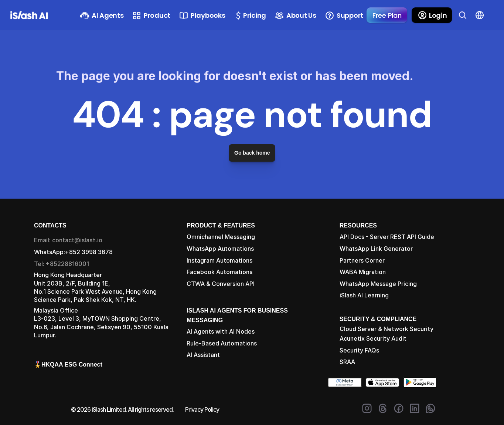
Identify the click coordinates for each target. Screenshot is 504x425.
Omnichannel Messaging (221, 237)
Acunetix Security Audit (373, 338)
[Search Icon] (463, 15)
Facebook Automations (219, 272)
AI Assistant (203, 355)
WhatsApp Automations (220, 249)
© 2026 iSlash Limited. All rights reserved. (122, 409)
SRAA (347, 362)
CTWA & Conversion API (221, 284)
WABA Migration (363, 272)
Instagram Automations (219, 260)
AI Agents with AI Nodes (221, 331)
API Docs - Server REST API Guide (387, 237)
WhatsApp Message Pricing (378, 284)
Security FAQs (359, 350)
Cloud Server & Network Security (386, 329)
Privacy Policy (202, 409)
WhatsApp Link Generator (376, 249)
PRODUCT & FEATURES (221, 225)
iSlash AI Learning (364, 295)
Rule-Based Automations (222, 343)
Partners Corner (362, 260)
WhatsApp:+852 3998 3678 (73, 252)
